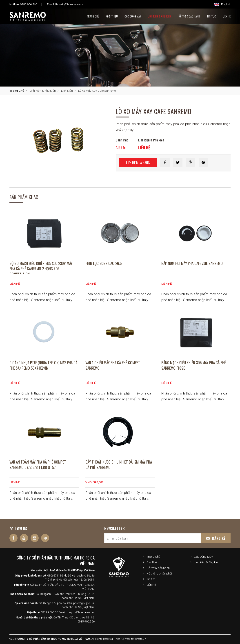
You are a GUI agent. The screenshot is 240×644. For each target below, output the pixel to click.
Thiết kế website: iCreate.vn (130, 639)
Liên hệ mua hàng (138, 163)
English (222, 4)
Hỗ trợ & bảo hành (158, 568)
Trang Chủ (93, 16)
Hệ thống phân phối (159, 574)
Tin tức (151, 579)
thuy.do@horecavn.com (70, 4)
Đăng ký (216, 538)
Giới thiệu (152, 562)
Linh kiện (67, 91)
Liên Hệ (151, 585)
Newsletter (114, 528)
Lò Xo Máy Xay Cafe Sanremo (97, 91)
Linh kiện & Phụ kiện (159, 16)
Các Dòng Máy (133, 16)
